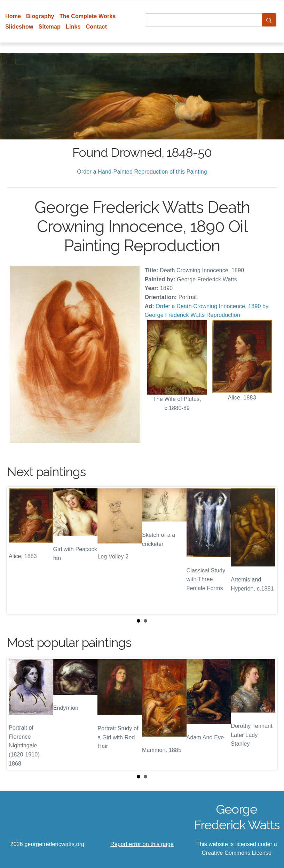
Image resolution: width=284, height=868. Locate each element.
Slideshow (19, 27)
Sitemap (50, 27)
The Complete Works (88, 16)
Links (73, 27)
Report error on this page (142, 844)
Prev (18, 550)
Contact (97, 27)
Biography (40, 16)
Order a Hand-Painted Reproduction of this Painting (142, 172)
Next (266, 550)
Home (13, 16)
